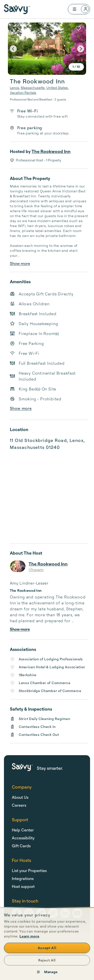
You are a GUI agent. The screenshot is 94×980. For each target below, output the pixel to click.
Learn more (29, 945)
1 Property (36, 570)
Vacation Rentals (23, 92)
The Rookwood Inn (51, 151)
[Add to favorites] (78, 28)
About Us (20, 797)
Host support (23, 886)
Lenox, (15, 88)
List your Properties (29, 871)
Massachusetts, (33, 88)
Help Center (23, 830)
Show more (20, 263)
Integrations (23, 878)
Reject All (47, 969)
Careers (19, 805)
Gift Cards (21, 846)
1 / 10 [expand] (76, 67)
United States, (57, 88)
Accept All (47, 956)
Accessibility (23, 838)
